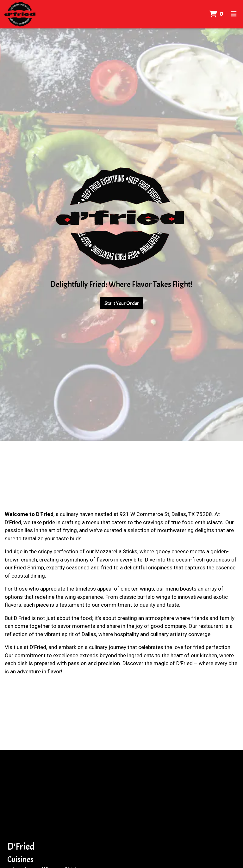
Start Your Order (122, 303)
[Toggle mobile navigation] (234, 14)
